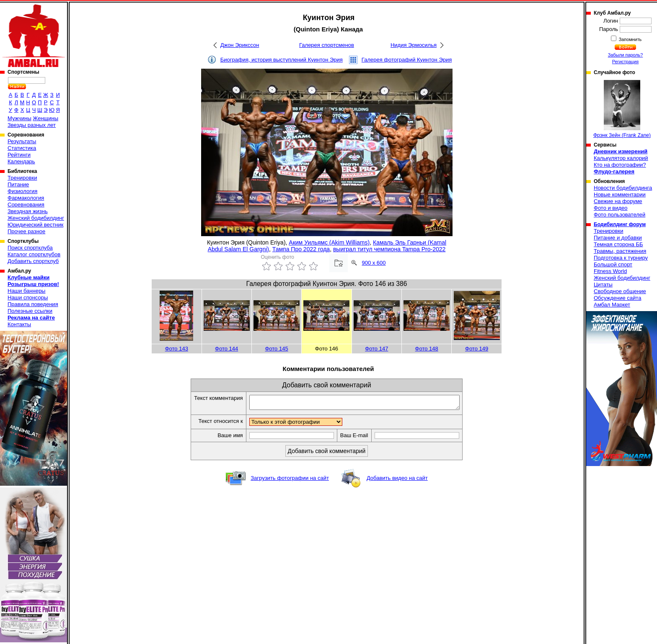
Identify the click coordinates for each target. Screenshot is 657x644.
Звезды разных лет (32, 125)
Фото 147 (376, 349)
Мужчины (19, 118)
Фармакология (26, 198)
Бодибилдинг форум (620, 224)
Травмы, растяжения (620, 251)
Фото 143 (177, 349)
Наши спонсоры (28, 298)
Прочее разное (26, 231)
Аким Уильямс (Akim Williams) (329, 242)
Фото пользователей (619, 215)
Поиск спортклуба (30, 248)
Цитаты (603, 285)
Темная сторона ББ (618, 244)
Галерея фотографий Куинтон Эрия (407, 60)
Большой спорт (613, 264)
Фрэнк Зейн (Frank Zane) (622, 109)
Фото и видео (611, 208)
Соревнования (26, 205)
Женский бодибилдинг (36, 218)
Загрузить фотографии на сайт (290, 480)
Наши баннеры (26, 291)
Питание (18, 184)
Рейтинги (19, 155)
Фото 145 (276, 349)
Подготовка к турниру (621, 258)
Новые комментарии (620, 194)
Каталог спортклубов (34, 254)
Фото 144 (226, 349)
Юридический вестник (35, 225)
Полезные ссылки (30, 311)
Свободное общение (620, 291)
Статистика (22, 148)
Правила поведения (33, 304)
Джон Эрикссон (240, 45)
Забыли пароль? (626, 55)
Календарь (21, 161)
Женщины (45, 118)
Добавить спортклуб (33, 261)
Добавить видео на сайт (397, 480)
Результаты (22, 141)
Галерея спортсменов (327, 45)
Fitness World (610, 271)
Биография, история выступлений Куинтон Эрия (282, 60)
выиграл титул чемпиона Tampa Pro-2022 (389, 249)
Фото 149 (477, 349)
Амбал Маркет (612, 305)
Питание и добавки (618, 238)
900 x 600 (374, 263)
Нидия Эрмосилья (414, 45)
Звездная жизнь (28, 211)
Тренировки (22, 178)
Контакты (19, 324)
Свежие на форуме (618, 201)
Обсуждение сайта (617, 298)
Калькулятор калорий (621, 158)
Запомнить (630, 39)
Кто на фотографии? (620, 165)
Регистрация (625, 62)
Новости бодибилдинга (623, 188)
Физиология (22, 191)
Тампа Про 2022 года (301, 249)
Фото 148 (427, 349)
